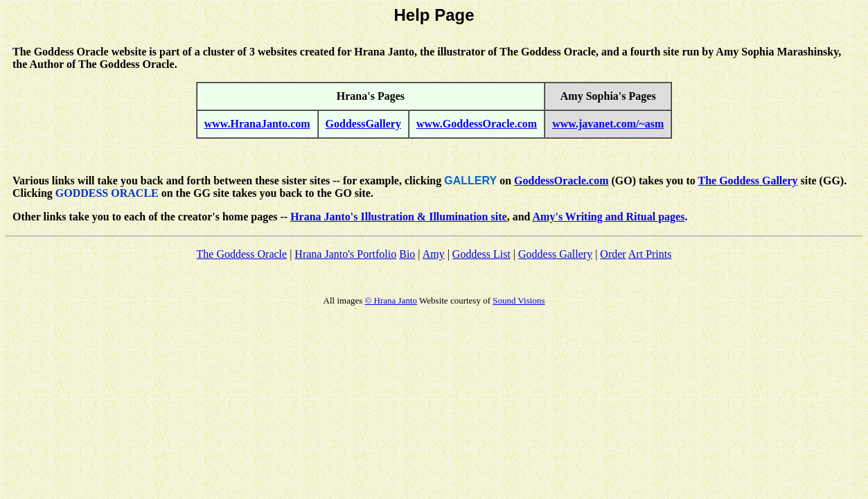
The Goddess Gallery (748, 181)
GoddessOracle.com (561, 181)
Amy (434, 254)
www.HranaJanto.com (257, 124)
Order (613, 254)
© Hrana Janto (391, 300)
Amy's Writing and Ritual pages (609, 217)
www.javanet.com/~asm (608, 124)
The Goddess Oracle (242, 254)
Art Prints (650, 254)
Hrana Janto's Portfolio (345, 254)
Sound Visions (519, 300)
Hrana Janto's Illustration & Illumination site (398, 217)
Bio (407, 254)
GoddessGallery (363, 124)
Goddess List (481, 254)
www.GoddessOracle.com (477, 124)
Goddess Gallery (555, 254)
